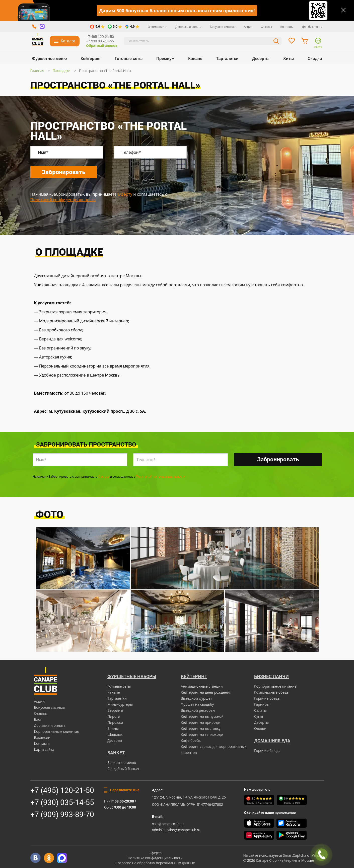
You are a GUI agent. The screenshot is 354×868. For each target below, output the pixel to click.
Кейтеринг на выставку (201, 728)
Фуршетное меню (50, 59)
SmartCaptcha (295, 855)
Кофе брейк (191, 740)
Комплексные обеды (272, 692)
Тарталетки (227, 59)
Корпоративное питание (275, 686)
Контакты (287, 27)
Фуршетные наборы (132, 676)
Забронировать (64, 172)
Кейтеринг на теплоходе (202, 734)
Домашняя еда (272, 741)
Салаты (260, 710)
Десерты (261, 59)
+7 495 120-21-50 (100, 37)
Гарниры (262, 704)
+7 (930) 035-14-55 (62, 802)
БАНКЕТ (116, 753)
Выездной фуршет (197, 698)
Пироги (114, 716)
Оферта (155, 853)
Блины (113, 728)
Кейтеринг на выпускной (202, 716)
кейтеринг (289, 860)
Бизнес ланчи (271, 676)
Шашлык (115, 734)
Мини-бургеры (120, 704)
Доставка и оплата (188, 27)
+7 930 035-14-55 (100, 41)
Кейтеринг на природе (200, 722)
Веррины (115, 710)
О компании (157, 27)
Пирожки (115, 722)
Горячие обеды (267, 698)
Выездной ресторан (198, 710)
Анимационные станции (202, 686)
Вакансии (42, 737)
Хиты (289, 59)
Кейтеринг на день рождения (206, 692)
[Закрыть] (343, 10)
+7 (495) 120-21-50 (62, 790)
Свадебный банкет (123, 769)
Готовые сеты (129, 59)
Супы (259, 716)
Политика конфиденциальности (155, 858)
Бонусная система (223, 27)
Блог (38, 719)
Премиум (165, 59)
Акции (248, 27)
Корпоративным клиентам (57, 731)
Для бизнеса (312, 27)
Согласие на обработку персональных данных (155, 863)
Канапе (195, 59)
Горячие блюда (267, 750)
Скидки (315, 59)
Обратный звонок (102, 46)
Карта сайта (44, 749)
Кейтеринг (91, 59)
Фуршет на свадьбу (197, 704)
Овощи (260, 728)
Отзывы (266, 27)
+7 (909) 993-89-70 (62, 814)
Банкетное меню (122, 763)
